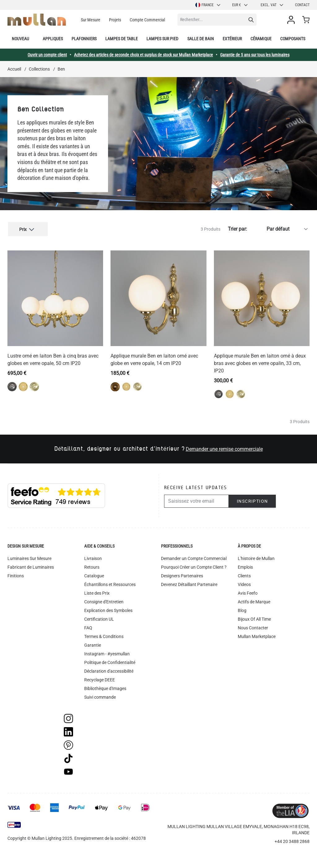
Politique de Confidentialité (110, 661)
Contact (302, 5)
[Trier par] (280, 228)
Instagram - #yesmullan (107, 653)
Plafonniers (84, 39)
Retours (92, 566)
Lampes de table (122, 39)
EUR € (240, 5)
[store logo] (37, 20)
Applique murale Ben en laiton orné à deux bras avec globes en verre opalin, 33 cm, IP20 (260, 362)
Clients (244, 575)
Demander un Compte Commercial (194, 557)
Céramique (261, 39)
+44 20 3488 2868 (292, 840)
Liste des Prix (97, 592)
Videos (244, 583)
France (208, 5)
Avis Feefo (248, 592)
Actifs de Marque (254, 601)
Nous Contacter (253, 627)
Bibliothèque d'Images (105, 687)
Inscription (252, 500)
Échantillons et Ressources (110, 583)
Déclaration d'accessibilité (109, 670)
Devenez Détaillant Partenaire (189, 583)
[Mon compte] (292, 20)
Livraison (93, 557)
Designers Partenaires (182, 575)
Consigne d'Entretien (104, 601)
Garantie (93, 644)
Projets (115, 20)
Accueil (14, 69)
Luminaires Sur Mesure (29, 557)
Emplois (245, 566)
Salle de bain (201, 39)
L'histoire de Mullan (256, 557)
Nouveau (20, 39)
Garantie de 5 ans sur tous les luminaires (255, 55)
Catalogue (94, 575)
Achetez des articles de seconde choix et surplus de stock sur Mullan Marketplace (143, 55)
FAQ (88, 627)
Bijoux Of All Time (254, 618)
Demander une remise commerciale (224, 448)
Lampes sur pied (162, 39)
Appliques (53, 39)
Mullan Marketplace (257, 635)
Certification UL (99, 618)
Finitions (16, 575)
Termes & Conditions (104, 635)
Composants (293, 39)
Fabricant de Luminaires (31, 566)
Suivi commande (100, 696)
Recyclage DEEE (100, 679)
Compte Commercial (147, 20)
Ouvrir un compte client (47, 55)
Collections (39, 69)
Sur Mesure (91, 20)
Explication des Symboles (108, 609)
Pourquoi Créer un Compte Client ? (194, 566)
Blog (242, 609)
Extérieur (232, 39)
